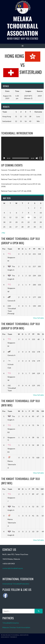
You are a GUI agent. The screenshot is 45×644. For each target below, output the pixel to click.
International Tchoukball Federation (16, 584)
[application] (22, 149)
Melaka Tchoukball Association (23, 26)
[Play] (4, 158)
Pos (4, 249)
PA (39, 249)
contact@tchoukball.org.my (13, 568)
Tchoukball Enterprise (11, 623)
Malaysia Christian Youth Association (16, 627)
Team (10, 249)
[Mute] (37, 158)
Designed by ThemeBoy (9, 637)
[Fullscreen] (41, 158)
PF (34, 249)
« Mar (3, 233)
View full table (38, 318)
